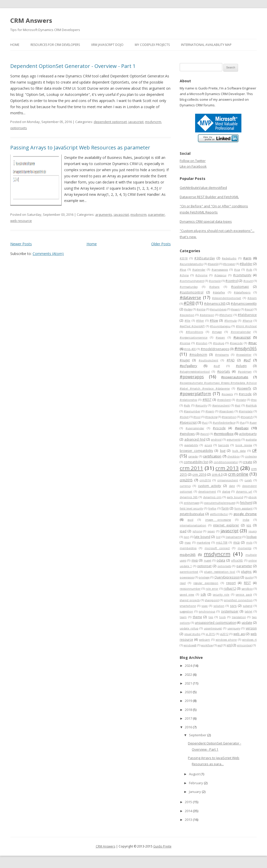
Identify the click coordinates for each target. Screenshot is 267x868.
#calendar (199, 270)
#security (201, 405)
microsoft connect (217, 548)
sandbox (247, 589)
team (183, 617)
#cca (237, 270)
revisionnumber (190, 589)
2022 (189, 675)
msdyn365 (188, 555)
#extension (207, 315)
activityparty (248, 434)
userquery (234, 628)
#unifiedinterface (224, 423)
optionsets (19, 128)
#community (242, 275)
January (195, 792)
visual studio (193, 634)
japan (211, 531)
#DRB (189, 303)
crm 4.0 (217, 474)
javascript (136, 122)
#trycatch (247, 417)
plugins (246, 571)
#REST (207, 400)
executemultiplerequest (220, 503)
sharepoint (212, 600)
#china (184, 275)
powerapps (187, 577)
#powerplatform (195, 394)
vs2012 (224, 634)
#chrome (201, 275)
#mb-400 (190, 349)
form (225, 508)
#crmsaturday (189, 287)
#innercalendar (241, 332)
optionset (204, 566)
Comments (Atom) (48, 254)
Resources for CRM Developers (55, 45)
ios (249, 525)
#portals (224, 371)
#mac (252, 343)
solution (219, 606)
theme (197, 617)
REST (247, 583)
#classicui (220, 275)
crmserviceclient (228, 480)
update (247, 622)
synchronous (207, 611)
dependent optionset (110, 122)
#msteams (222, 355)
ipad (183, 531)
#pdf (217, 366)
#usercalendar (195, 428)
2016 (189, 727)
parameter (156, 215)
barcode (224, 445)
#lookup (219, 343)
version (251, 628)
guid (190, 520)
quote (249, 577)
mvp (195, 560)
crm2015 (186, 480)
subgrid (248, 606)
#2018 (184, 258)
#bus (183, 270)
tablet (249, 611)
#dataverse (190, 298)
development (207, 492)
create (247, 462)
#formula (231, 321)
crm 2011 (191, 468)
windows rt (249, 640)
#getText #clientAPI (192, 326)
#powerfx (244, 388)
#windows (187, 434)
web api (239, 634)
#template (246, 411)
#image (217, 332)
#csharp (214, 287)
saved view (187, 595)
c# (254, 450)
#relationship (188, 400)
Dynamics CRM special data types (206, 221)
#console (215, 281)
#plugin (241, 366)
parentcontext (189, 572)
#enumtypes (218, 309)
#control (232, 281)
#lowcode (236, 343)
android (216, 440)
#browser (229, 264)
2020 (189, 692)
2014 (189, 811)
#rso (254, 400)
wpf (220, 645)
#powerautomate (235, 377)
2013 (189, 820)
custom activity (209, 486)
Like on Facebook (193, 166)
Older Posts (161, 244)
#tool (197, 417)
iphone (197, 531)
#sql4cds (251, 405)
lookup (252, 537)
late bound (202, 537)
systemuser (230, 611)
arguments (104, 215)
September (198, 735)
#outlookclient (208, 360)
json (187, 537)
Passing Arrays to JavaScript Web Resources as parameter (80, 147)
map (188, 543)
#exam (236, 309)
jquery (253, 531)
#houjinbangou (220, 326)
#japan (220, 338)
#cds (249, 270)
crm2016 (205, 480)
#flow (214, 320)
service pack (244, 595)
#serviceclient (221, 405)
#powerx (227, 394)
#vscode (219, 428)
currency (185, 486)
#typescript (188, 422)
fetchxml (246, 503)
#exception (187, 315)
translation (239, 617)
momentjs (245, 548)
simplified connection (238, 600)
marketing (203, 543)
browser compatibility (196, 451)
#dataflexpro (242, 292)
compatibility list (196, 462)
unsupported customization (216, 622)
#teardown (226, 411)
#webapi (242, 428)
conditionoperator (226, 462)
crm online (238, 474)
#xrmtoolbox (224, 434)
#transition (229, 417)
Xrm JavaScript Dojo (107, 45)
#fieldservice (247, 315)
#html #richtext (246, 326)
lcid (218, 537)
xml (229, 645)
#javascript (242, 337)
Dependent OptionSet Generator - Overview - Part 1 (73, 66)
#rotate (241, 400)
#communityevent (192, 281)
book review (244, 445)
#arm (247, 258)
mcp (237, 542)
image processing (218, 520)
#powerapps (192, 377)
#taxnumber (192, 411)
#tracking (211, 417)
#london (202, 343)
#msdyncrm (198, 354)
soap (205, 606)
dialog (226, 492)
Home (15, 45)
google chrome (245, 514)
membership (188, 548)
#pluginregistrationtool (195, 372)
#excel (249, 309)
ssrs (233, 606)
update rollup (189, 628)
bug (223, 451)
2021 (189, 683)
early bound (235, 497)
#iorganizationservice (194, 338)
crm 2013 (227, 468)
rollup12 (230, 588)
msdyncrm (153, 122)
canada (193, 456)
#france (247, 321)
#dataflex (219, 292)
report (231, 583)
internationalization (193, 525)
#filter (200, 321)
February (196, 783)
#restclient (224, 400)
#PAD (231, 360)
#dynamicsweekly (244, 303)
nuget (208, 560)
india (246, 520)
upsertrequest (213, 628)
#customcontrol (192, 292)
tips (211, 617)
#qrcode (245, 394)
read (183, 583)
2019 (189, 701)
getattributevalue (192, 514)
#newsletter (244, 355)
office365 (237, 560)
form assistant (244, 508)
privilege (204, 577)
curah (248, 480)
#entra (201, 309)
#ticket (184, 417)
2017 (189, 718)
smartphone (188, 606)
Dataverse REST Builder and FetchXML (209, 197)
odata (221, 560)
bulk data (239, 451)
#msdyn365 (246, 349)
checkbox (233, 456)
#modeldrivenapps (215, 349)
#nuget (185, 360)
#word (204, 434)
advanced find (195, 439)
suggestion (186, 611)
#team (210, 411)
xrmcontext (244, 645)
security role (221, 595)
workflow (207, 645)
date (232, 486)
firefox (212, 508)
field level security (191, 508)
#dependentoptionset (227, 298)
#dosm (252, 298)
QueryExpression (227, 577)
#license (185, 343)
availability (191, 445)
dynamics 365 (189, 497)
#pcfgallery (188, 366)
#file (187, 321)
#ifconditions (194, 332)
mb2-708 (222, 543)
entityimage (192, 503)
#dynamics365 (215, 303)
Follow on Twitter (193, 161)
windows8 (190, 645)
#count (248, 281)
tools (222, 617)
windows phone (226, 640)
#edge (188, 309)
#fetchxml (226, 315)
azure (208, 445)
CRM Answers (31, 20)
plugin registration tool (220, 572)
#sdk (187, 405)
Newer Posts (21, 244)
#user (253, 423)
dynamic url (244, 492)
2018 (189, 710)
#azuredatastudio (191, 264)
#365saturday (205, 258)
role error (212, 589)
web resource (21, 221)
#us (242, 423)
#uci (205, 423)
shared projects (190, 600)
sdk (203, 594)
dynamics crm (212, 497)
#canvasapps (220, 270)
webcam (204, 640)
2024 (189, 666)
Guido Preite (162, 846)
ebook (252, 497)
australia (251, 440)
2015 (189, 802)
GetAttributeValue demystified (203, 188)
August (195, 774)
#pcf (247, 360)
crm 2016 (199, 474)
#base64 (213, 264)
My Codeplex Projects (152, 45)
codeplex (251, 456)
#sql (238, 405)
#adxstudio (229, 258)
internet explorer (226, 525)
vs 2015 (210, 634)
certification (212, 456)
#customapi (240, 287)
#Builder (246, 264)
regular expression (206, 583)
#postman (245, 372)
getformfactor (219, 514)
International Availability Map (206, 45)
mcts (249, 543)
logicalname (234, 537)
